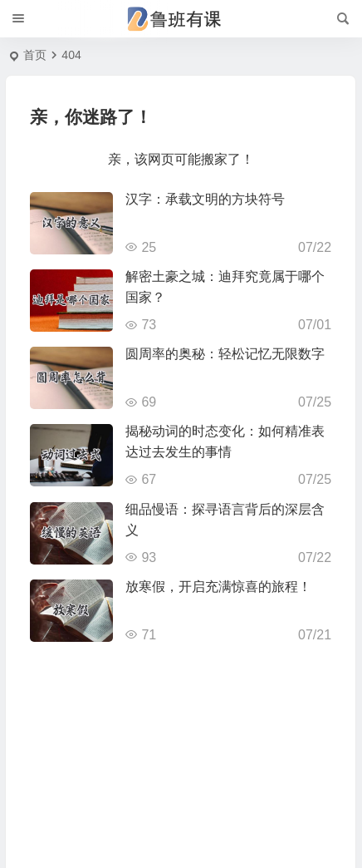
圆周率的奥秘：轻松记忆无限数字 (225, 354)
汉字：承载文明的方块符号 (205, 199)
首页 (35, 55)
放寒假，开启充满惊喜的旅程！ (218, 587)
